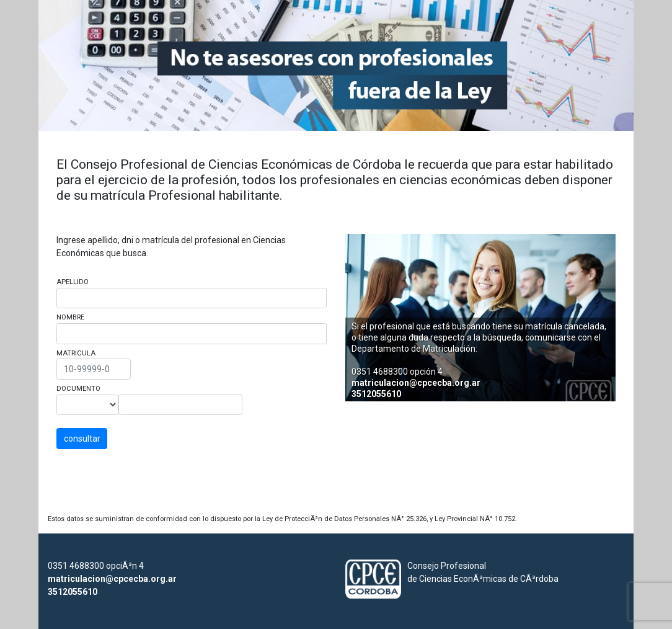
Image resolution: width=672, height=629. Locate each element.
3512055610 (376, 394)
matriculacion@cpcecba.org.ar (416, 383)
